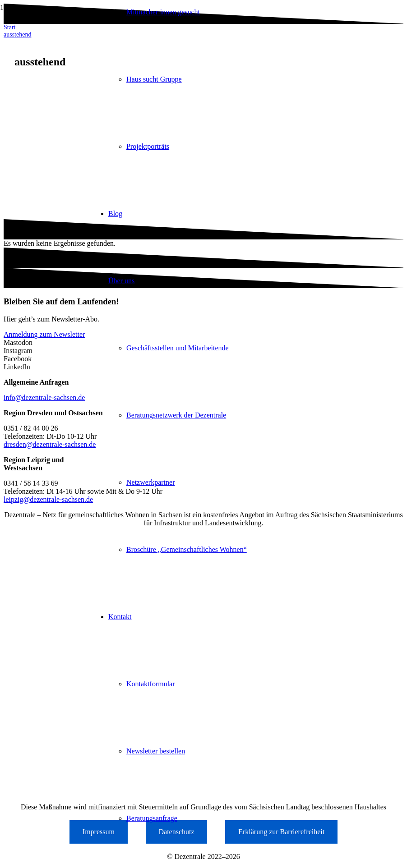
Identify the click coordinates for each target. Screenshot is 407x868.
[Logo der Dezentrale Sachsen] (45, 61)
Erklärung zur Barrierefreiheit (281, 832)
